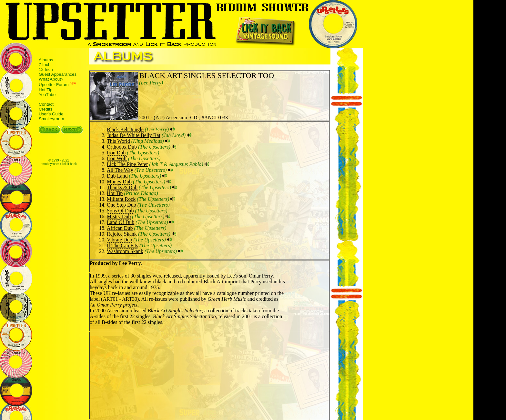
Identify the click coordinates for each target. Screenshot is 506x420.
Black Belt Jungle (125, 129)
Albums (46, 60)
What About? (51, 79)
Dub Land (117, 176)
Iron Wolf (117, 158)
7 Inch (45, 65)
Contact (46, 104)
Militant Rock (121, 199)
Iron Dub (116, 153)
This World (118, 141)
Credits (46, 109)
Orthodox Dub (122, 147)
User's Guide (51, 114)
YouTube (47, 95)
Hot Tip (46, 90)
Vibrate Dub (120, 240)
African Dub (120, 228)
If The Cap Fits (122, 245)
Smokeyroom (51, 119)
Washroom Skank (125, 251)
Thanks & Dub (122, 187)
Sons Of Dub (120, 211)
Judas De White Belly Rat (134, 135)
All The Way (120, 170)
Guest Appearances (58, 74)
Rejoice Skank (122, 234)
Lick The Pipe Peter (127, 164)
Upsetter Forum (54, 85)
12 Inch (46, 69)
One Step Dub (121, 205)
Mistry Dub (119, 216)
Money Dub (119, 182)
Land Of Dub (121, 222)
